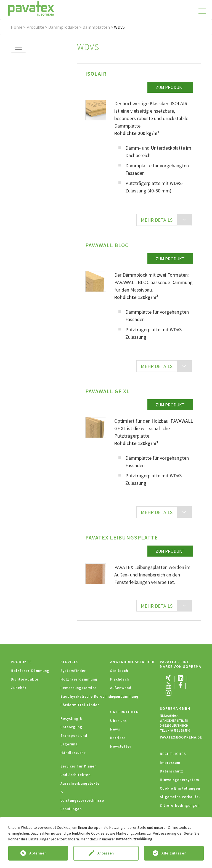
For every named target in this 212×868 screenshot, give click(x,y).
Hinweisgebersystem (179, 780)
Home (17, 27)
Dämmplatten (96, 27)
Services (70, 662)
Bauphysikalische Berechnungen (90, 696)
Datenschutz (172, 771)
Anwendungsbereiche (133, 662)
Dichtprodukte (25, 679)
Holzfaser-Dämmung (30, 671)
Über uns (118, 721)
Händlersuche (73, 753)
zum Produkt (170, 87)
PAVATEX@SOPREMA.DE (181, 737)
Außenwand (121, 688)
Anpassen (106, 853)
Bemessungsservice (79, 688)
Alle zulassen (174, 853)
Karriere (118, 738)
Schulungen (71, 809)
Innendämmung (124, 696)
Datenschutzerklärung (134, 839)
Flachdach (120, 679)
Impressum (170, 763)
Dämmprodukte (63, 27)
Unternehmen (124, 712)
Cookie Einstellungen (180, 788)
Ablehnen (38, 853)
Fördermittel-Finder (80, 705)
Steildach (119, 671)
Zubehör (19, 688)
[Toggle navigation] (18, 47)
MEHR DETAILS (157, 220)
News (115, 729)
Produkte (35, 27)
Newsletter (121, 746)
